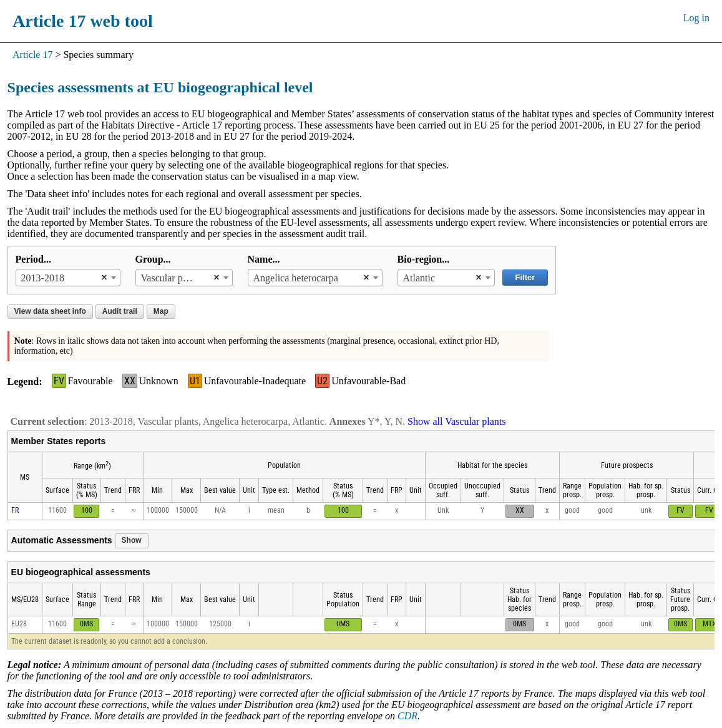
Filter (525, 277)
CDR (407, 716)
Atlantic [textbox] (419, 278)
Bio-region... (424, 259)
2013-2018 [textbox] (43, 278)
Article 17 (32, 55)
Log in (696, 18)
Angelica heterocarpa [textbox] (296, 278)
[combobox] (68, 278)
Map (161, 311)
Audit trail (120, 311)
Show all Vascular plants (456, 421)
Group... (153, 259)
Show (132, 540)
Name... (264, 259)
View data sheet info (50, 311)
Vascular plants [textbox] (171, 278)
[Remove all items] (101, 278)
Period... (33, 259)
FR (15, 510)
